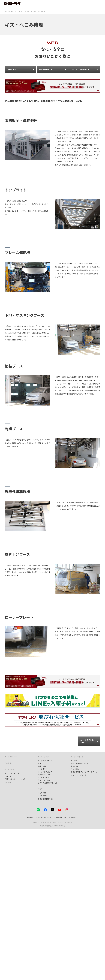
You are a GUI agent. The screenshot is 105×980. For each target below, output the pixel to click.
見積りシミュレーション (13, 779)
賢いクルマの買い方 (12, 773)
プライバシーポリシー (43, 817)
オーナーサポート (77, 757)
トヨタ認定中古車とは (46, 799)
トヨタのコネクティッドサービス (83, 772)
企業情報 (30, 817)
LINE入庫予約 (43, 769)
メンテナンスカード (45, 761)
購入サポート (9, 769)
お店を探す (9, 763)
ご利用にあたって (60, 817)
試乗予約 (8, 776)
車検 (39, 763)
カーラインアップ (11, 757)
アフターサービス (77, 775)
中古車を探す (43, 796)
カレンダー (75, 761)
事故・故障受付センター (79, 763)
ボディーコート (43, 777)
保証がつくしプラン (45, 775)
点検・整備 (42, 766)
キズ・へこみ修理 (44, 780)
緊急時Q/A (75, 766)
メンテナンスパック (45, 772)
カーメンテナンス (44, 757)
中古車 (40, 789)
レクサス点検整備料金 (46, 783)
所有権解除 (75, 769)
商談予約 (8, 782)
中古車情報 (42, 793)
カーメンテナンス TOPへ (87, 741)
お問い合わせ (74, 817)
